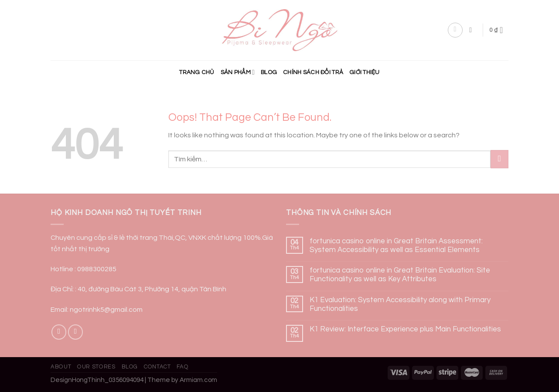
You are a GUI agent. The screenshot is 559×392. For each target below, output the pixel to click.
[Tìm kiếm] (473, 30)
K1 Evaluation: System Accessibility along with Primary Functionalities (400, 304)
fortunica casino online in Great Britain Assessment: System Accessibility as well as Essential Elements (396, 245)
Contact (157, 367)
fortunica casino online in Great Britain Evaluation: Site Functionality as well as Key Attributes (400, 275)
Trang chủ (197, 72)
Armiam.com (198, 380)
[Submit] (499, 159)
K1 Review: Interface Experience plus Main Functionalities (405, 329)
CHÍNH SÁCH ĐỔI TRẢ (313, 72)
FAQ (182, 367)
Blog (269, 72)
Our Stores (96, 367)
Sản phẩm (238, 72)
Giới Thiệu (365, 72)
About (61, 367)
